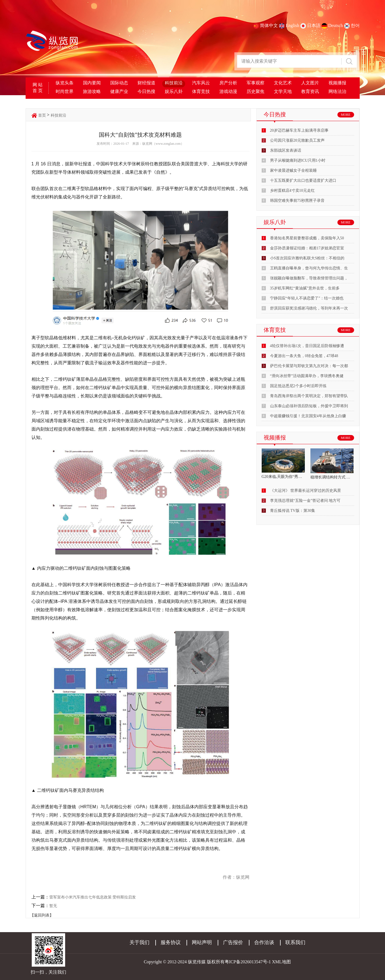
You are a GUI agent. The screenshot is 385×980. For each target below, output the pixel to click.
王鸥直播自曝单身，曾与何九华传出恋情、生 (309, 268)
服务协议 (171, 942)
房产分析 (228, 83)
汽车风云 (201, 83)
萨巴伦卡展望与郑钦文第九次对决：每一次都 (309, 366)
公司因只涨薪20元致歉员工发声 (297, 140)
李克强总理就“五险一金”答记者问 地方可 (305, 501)
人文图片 (310, 83)
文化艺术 (283, 83)
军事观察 (256, 83)
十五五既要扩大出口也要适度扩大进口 (303, 180)
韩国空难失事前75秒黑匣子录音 (297, 201)
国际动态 (119, 83)
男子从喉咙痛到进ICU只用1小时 (298, 160)
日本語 (314, 25)
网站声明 (202, 942)
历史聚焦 (256, 91)
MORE (346, 115)
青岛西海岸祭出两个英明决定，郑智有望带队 (309, 396)
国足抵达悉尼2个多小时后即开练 (298, 386)
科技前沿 (174, 83)
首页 (42, 115)
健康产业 (119, 91)
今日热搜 (146, 91)
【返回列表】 (42, 915)
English (292, 25)
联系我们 (295, 942)
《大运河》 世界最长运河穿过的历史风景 (306, 491)
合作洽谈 (264, 942)
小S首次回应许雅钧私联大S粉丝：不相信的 (307, 258)
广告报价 (233, 942)
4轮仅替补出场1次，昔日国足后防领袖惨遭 (307, 346)
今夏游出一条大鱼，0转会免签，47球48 (304, 356)
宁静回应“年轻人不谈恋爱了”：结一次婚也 (307, 298)
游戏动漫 (228, 91)
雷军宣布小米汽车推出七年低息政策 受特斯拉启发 (93, 897)
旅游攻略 (92, 91)
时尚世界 (65, 91)
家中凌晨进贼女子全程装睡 (293, 170)
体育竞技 (201, 91)
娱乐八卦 (174, 91)
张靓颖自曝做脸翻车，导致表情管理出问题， (309, 278)
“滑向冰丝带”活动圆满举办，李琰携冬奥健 (307, 376)
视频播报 (337, 83)
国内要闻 (92, 83)
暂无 (53, 906)
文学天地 (283, 91)
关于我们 (139, 942)
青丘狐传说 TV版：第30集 (293, 511)
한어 (355, 25)
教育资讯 (310, 91)
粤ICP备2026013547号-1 (248, 962)
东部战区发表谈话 (286, 150)
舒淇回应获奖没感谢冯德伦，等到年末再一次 (309, 308)
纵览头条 (65, 83)
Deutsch (335, 25)
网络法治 (337, 91)
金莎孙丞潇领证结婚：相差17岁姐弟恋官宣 (307, 248)
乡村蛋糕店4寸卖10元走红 (292, 191)
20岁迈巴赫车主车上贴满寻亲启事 (299, 130)
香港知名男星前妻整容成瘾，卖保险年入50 (307, 238)
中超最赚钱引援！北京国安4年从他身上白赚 (308, 416)
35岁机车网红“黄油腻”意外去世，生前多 (305, 288)
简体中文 (269, 25)
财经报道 (146, 83)
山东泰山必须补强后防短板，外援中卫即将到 (309, 406)
